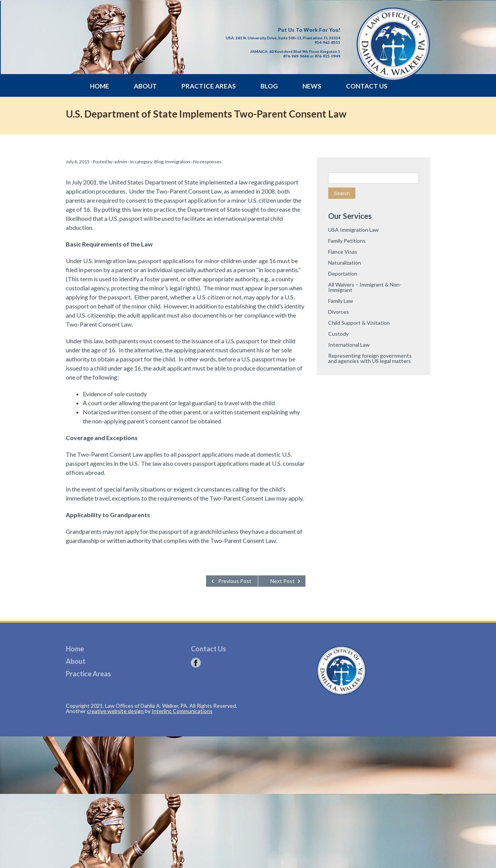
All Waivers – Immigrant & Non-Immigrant (365, 287)
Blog (269, 86)
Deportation (343, 274)
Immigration (178, 162)
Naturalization (345, 263)
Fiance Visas (343, 252)
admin (121, 162)
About (145, 86)
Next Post (282, 581)
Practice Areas (209, 86)
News (312, 86)
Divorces (339, 312)
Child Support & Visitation (359, 323)
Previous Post (235, 581)
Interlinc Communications (182, 711)
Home (100, 86)
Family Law (341, 301)
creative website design (115, 711)
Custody (338, 334)
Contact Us (367, 86)
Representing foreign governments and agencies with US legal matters (370, 358)
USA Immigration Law (353, 230)
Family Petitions (347, 241)
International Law (349, 345)
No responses (207, 162)
